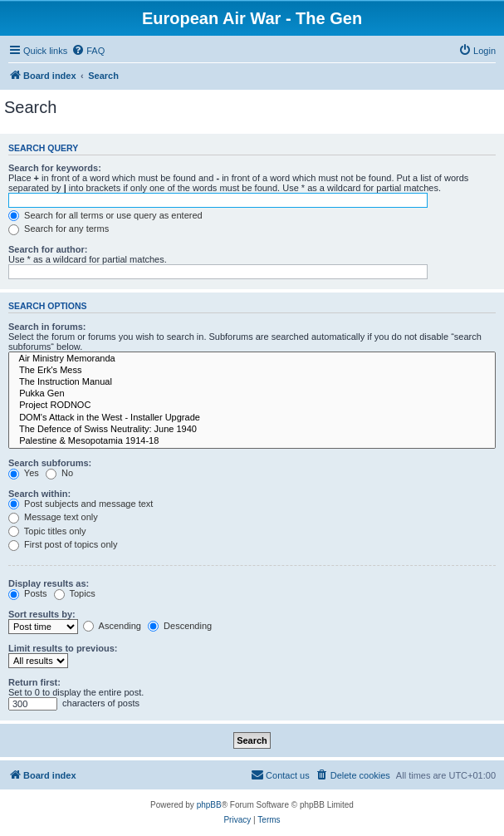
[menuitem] (88, 51)
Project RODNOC (252, 406)
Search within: (39, 494)
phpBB (209, 805)
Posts (28, 593)
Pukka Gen (252, 394)
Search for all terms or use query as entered (105, 215)
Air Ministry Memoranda (252, 359)
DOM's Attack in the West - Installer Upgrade (252, 418)
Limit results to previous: (63, 648)
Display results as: (49, 583)
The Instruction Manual (252, 382)
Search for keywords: (55, 168)
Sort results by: (42, 614)
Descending (180, 626)
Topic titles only (47, 531)
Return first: (34, 682)
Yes (24, 473)
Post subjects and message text (81, 504)
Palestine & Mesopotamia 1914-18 (252, 441)
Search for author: (48, 249)
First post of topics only (63, 544)
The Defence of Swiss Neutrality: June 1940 (252, 430)
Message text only (53, 517)
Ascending (112, 626)
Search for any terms (59, 229)
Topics (75, 593)
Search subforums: (50, 463)
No (59, 473)
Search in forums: (47, 327)
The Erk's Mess (252, 371)
